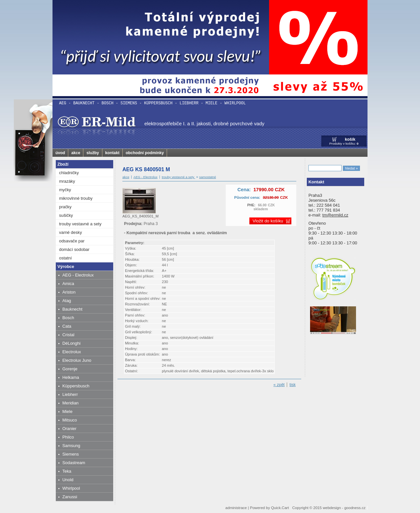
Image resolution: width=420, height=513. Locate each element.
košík (350, 139)
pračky (65, 207)
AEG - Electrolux (78, 275)
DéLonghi (71, 343)
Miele (67, 411)
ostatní (65, 258)
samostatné (208, 177)
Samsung (71, 446)
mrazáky (67, 181)
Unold (68, 480)
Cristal (68, 335)
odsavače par (72, 241)
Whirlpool (71, 488)
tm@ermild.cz (335, 215)
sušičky (66, 215)
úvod (60, 153)
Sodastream (74, 463)
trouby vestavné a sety (80, 224)
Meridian (71, 403)
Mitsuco (70, 420)
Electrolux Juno (77, 360)
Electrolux (72, 352)
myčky (65, 190)
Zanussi (70, 497)
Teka (67, 471)
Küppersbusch (76, 386)
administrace (236, 508)
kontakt (113, 153)
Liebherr (70, 394)
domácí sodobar (74, 249)
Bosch (68, 318)
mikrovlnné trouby (76, 198)
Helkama (71, 377)
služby (93, 153)
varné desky (71, 232)
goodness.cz (355, 508)
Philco (68, 437)
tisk (293, 385)
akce (76, 153)
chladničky (69, 173)
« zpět (279, 385)
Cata (67, 326)
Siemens (71, 454)
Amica (68, 284)
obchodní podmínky (145, 153)
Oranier (69, 429)
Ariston (69, 292)
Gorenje (70, 369)
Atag (67, 301)
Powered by (270, 508)
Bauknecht (72, 309)
